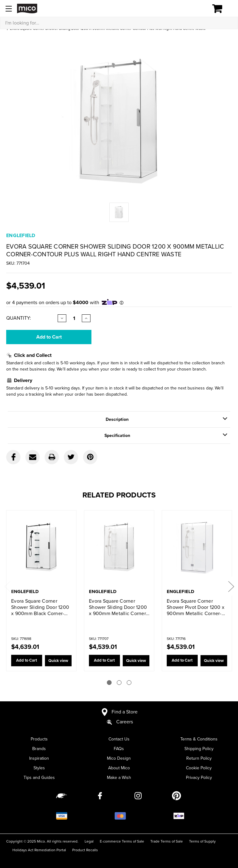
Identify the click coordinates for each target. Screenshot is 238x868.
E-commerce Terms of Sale (122, 841)
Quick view (57, 661)
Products (39, 739)
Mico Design (119, 758)
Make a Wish (119, 778)
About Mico (119, 768)
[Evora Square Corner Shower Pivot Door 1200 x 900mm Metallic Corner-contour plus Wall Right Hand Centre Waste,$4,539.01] (197, 550)
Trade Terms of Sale (167, 841)
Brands (39, 749)
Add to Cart (26, 661)
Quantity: (19, 318)
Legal (89, 841)
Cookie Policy (199, 768)
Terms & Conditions (199, 739)
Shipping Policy (199, 749)
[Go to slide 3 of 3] (129, 683)
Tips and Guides (39, 778)
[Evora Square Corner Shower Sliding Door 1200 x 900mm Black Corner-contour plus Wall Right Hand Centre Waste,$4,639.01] (41, 550)
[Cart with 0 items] (221, 9)
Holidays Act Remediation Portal (39, 850)
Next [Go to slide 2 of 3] (231, 586)
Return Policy (199, 758)
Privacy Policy (199, 778)
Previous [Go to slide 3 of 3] (7, 586)
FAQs (119, 749)
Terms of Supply (202, 841)
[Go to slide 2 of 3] (119, 683)
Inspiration (39, 758)
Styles (39, 768)
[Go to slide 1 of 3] (109, 683)
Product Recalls (85, 850)
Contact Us (119, 739)
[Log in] (196, 9)
